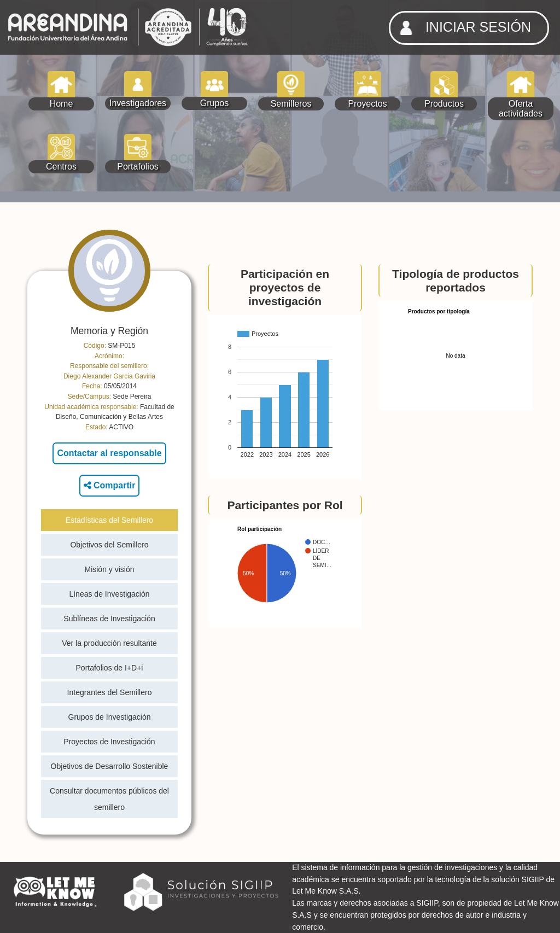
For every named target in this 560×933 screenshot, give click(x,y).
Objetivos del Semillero (109, 545)
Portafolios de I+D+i (110, 668)
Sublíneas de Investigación (109, 619)
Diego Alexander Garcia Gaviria (109, 376)
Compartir (110, 485)
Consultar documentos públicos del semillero (109, 799)
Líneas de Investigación (109, 594)
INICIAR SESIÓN (462, 28)
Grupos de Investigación (110, 717)
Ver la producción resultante (109, 643)
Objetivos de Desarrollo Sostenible (110, 766)
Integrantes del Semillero (110, 692)
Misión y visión (109, 569)
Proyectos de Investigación (109, 742)
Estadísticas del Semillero (109, 520)
